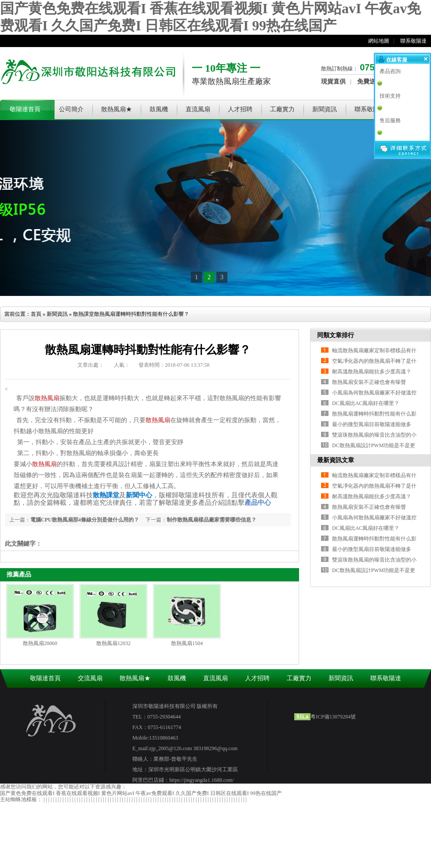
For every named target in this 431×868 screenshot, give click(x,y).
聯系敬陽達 (413, 41)
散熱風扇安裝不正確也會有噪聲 (369, 382)
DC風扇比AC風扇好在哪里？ (366, 403)
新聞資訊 (325, 109)
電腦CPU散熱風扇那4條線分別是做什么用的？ (85, 520)
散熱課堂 (84, 314)
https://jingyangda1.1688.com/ (202, 780)
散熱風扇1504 (187, 643)
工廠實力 (282, 109)
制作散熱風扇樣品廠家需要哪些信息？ (212, 520)
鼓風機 (159, 109)
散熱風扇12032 (113, 643)
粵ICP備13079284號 (333, 717)
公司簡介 (71, 109)
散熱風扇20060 (40, 643)
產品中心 (258, 503)
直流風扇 (198, 109)
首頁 (36, 314)
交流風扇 (90, 678)
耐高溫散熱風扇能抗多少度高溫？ (372, 372)
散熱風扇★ (117, 109)
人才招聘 (240, 109)
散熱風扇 (47, 398)
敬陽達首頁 (25, 109)
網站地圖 (379, 41)
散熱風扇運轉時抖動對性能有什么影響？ (142, 314)
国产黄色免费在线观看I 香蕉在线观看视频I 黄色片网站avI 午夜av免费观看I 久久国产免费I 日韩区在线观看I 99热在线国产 (141, 793)
